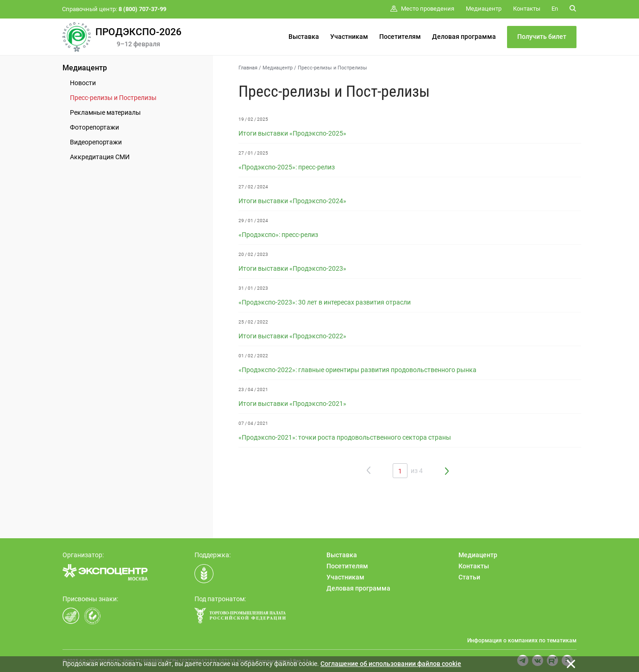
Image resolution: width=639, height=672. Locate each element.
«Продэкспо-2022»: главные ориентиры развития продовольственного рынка (357, 370)
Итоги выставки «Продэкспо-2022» (292, 336)
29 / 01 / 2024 (253, 221)
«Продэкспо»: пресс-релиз (278, 235)
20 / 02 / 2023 (253, 254)
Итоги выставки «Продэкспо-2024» (292, 201)
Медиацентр (85, 68)
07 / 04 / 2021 (253, 423)
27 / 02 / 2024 (253, 187)
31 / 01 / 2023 (253, 288)
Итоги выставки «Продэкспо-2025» (292, 133)
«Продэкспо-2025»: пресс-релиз (287, 167)
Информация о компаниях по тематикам (522, 641)
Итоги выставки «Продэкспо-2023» (292, 268)
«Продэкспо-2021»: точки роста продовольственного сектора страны (345, 437)
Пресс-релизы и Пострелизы (113, 98)
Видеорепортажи (96, 142)
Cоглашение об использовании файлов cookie (391, 664)
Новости (83, 83)
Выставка (304, 37)
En (555, 9)
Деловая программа (464, 37)
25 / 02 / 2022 (253, 322)
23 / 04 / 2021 (253, 389)
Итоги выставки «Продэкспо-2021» (292, 404)
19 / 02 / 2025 (253, 119)
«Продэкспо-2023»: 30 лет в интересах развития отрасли (325, 302)
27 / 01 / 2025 (253, 153)
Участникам (349, 37)
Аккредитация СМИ (100, 157)
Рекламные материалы (105, 112)
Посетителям (400, 37)
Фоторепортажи (94, 127)
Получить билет (542, 37)
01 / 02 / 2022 (253, 356)
